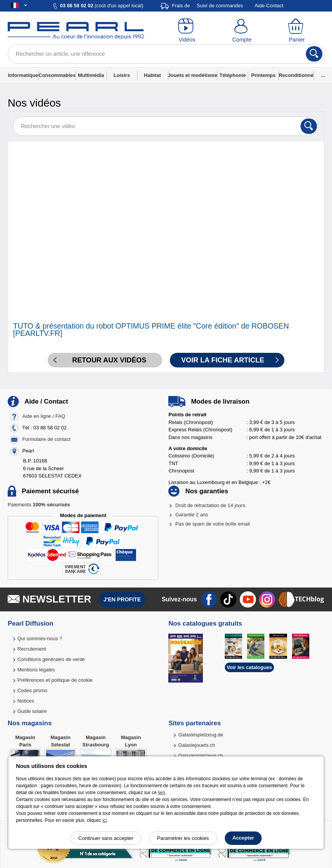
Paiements (39, 505)
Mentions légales (36, 670)
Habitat (153, 75)
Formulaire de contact (46, 440)
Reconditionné (296, 75)
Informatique (23, 75)
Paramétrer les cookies (183, 838)
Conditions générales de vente (51, 659)
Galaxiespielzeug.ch (201, 755)
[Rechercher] (314, 54)
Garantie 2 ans (192, 515)
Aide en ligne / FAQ (44, 416)
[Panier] (297, 31)
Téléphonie (233, 75)
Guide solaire (32, 711)
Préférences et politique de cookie (55, 680)
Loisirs (122, 75)
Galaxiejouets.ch (197, 745)
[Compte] (242, 31)
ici (104, 820)
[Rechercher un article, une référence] (166, 54)
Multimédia (91, 75)
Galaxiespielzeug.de (201, 735)
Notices (26, 701)
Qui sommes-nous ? (40, 638)
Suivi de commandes (220, 6)
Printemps (264, 75)
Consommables (57, 75)
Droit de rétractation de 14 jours (210, 505)
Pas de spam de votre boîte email (212, 524)
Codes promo (32, 690)
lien (162, 793)
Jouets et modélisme (193, 75)
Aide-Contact (269, 6)
